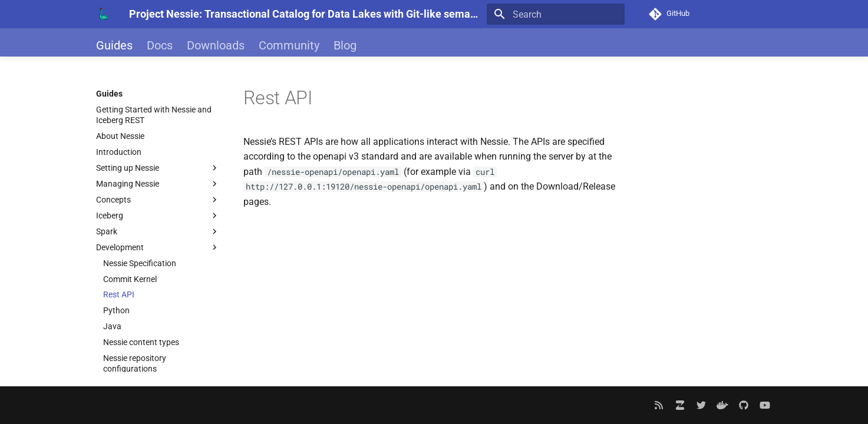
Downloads (216, 45)
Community (289, 45)
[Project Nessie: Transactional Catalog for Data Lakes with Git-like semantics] (103, 14)
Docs (160, 45)
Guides (114, 45)
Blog (345, 45)
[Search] (556, 14)
